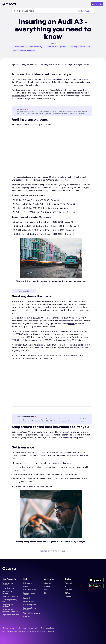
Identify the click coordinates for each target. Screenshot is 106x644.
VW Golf (42, 79)
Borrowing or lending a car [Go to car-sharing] (11, 601)
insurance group (19, 96)
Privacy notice (33, 628)
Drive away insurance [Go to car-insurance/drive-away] (10, 596)
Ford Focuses (27, 180)
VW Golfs (50, 180)
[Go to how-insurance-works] (24, 11)
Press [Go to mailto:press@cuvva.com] (46, 590)
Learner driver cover (22, 467)
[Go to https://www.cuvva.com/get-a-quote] (97, 4)
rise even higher (24, 307)
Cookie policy (21, 628)
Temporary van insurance (24, 478)
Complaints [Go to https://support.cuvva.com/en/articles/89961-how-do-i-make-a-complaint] (27, 616)
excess (71, 324)
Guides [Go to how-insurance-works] (26, 586)
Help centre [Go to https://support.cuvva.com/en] (28, 583)
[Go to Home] (42, 4)
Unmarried (62, 310)
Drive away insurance (22, 474)
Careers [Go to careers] (47, 586)
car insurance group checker (24, 188)
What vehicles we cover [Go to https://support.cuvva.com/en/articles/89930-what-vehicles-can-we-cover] (32, 613)
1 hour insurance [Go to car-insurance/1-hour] (8, 588)
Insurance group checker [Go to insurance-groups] (29, 594)
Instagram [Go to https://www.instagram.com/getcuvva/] (69, 590)
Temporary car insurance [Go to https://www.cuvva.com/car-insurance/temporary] (77, 114)
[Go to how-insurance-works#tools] (81, 11)
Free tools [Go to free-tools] (27, 598)
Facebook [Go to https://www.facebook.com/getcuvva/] (69, 583)
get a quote (47, 486)
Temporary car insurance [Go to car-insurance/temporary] (77, 421)
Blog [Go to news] (46, 593)
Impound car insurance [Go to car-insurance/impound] (11, 615)
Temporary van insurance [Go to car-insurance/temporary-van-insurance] (8, 606)
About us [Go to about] (47, 583)
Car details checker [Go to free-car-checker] (30, 590)
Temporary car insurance (24, 463)
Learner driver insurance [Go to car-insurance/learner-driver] (8, 592)
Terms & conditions (48, 628)
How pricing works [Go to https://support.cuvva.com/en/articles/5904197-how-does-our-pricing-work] (30, 605)
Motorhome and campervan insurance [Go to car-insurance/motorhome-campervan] (10, 611)
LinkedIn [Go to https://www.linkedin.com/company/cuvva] (68, 596)
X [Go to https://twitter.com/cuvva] (66, 586)
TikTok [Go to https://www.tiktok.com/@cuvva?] (67, 593)
